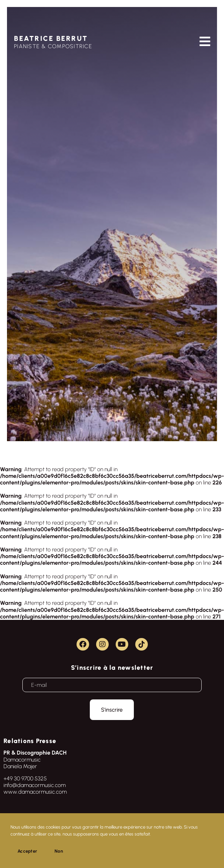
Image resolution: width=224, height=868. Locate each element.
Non (59, 851)
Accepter (27, 851)
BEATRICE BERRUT (51, 38)
